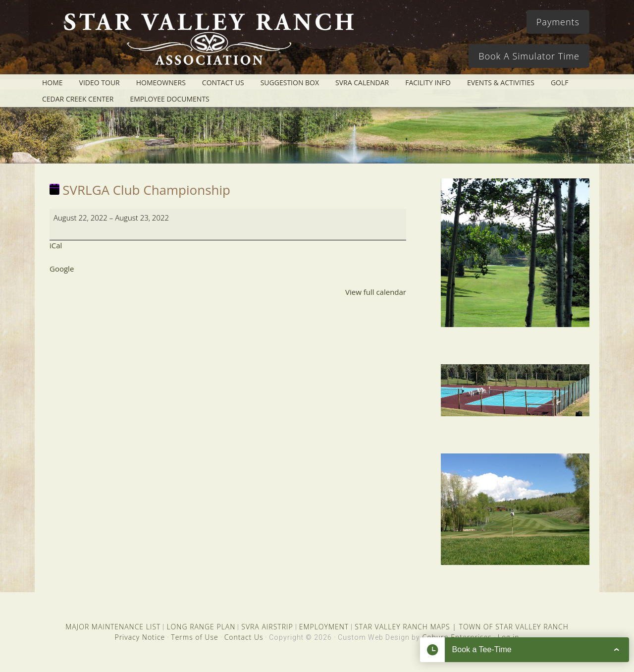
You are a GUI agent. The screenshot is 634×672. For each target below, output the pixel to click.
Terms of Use (194, 637)
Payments (558, 22)
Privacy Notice (140, 637)
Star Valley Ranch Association (204, 42)
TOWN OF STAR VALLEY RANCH (514, 627)
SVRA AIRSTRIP (267, 627)
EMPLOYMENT (324, 627)
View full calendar (376, 292)
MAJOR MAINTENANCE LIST (113, 627)
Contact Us (244, 637)
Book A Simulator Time (529, 56)
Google (62, 269)
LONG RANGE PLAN (201, 627)
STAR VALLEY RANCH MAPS (402, 627)
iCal (56, 245)
